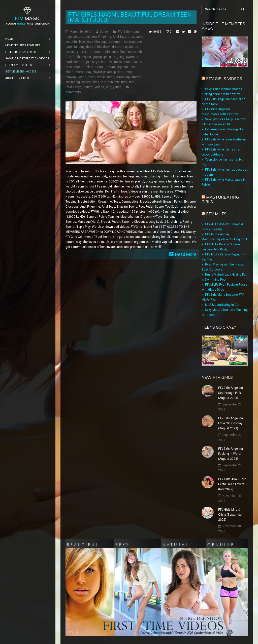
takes (95, 82)
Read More (185, 254)
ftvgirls (86, 57)
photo (69, 72)
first (122, 52)
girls (112, 57)
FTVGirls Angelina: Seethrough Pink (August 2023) (231, 393)
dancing (79, 47)
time (124, 82)
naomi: (100, 67)
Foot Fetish (134, 52)
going (121, 57)
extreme (85, 52)
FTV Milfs (216, 214)
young (117, 87)
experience (130, 47)
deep (90, 47)
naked (89, 67)
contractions (133, 42)
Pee (132, 67)
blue (82, 42)
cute (69, 47)
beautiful (72, 42)
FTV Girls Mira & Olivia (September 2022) (230, 515)
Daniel (104, 32)
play (89, 72)
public (118, 72)
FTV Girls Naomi (128, 32)
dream (117, 47)
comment (116, 42)
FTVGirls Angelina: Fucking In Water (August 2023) (231, 454)
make (118, 62)
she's (92, 77)
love (110, 62)
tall (103, 82)
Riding (128, 72)
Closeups (101, 42)
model (79, 67)
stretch (136, 77)
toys (78, 87)
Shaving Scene (76, 77)
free (68, 57)
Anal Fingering (101, 37)
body (90, 42)
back (139, 37)
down (107, 47)
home (77, 62)
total (132, 82)
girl (105, 57)
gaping (97, 57)
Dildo (98, 47)
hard (69, 62)
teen (110, 82)
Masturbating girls (220, 199)
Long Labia (98, 62)
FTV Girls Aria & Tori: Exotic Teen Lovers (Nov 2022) (232, 484)
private (108, 72)
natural (111, 67)
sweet (86, 82)
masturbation (133, 62)
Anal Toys (119, 37)
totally (70, 87)
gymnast (132, 57)
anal (87, 37)
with (108, 87)
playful (97, 72)
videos (99, 87)
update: (88, 87)
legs (86, 62)
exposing (72, 52)
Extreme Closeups (105, 52)
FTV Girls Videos (224, 79)
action (78, 37)
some (110, 77)
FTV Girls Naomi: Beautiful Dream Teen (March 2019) (130, 17)
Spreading (123, 77)
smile (101, 77)
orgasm (123, 67)
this (117, 82)
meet (69, 67)
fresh (76, 57)
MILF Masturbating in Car (222, 305)
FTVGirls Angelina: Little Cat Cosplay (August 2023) (231, 423)
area (131, 37)
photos (80, 72)
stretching (73, 82)
